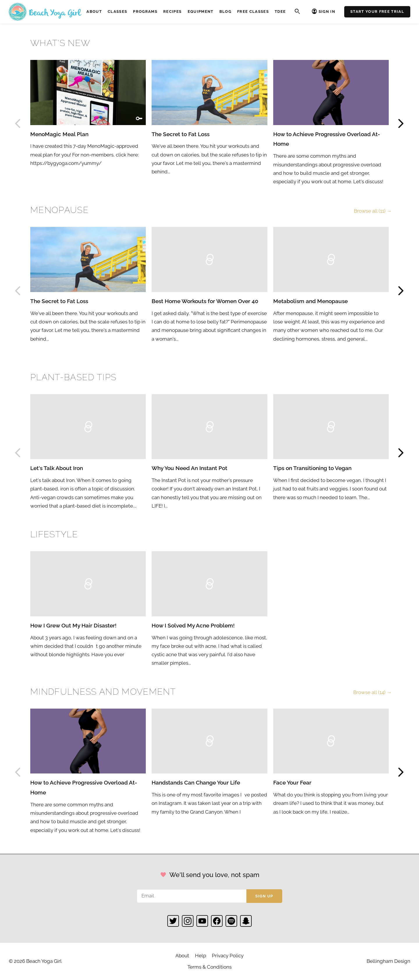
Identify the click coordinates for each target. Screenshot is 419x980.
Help (200, 956)
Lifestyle (54, 534)
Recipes (172, 11)
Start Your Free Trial (377, 11)
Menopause (60, 210)
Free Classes (253, 11)
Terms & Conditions (210, 967)
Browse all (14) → (372, 692)
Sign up (264, 896)
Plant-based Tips (73, 377)
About (94, 11)
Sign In (327, 11)
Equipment (201, 11)
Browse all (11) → (373, 211)
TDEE (280, 11)
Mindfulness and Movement (103, 692)
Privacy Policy (228, 956)
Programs (145, 11)
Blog (225, 11)
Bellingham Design (388, 961)
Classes (117, 11)
